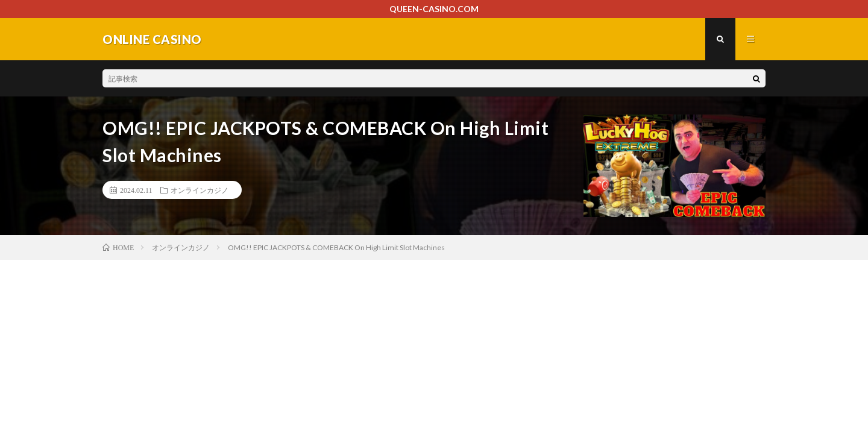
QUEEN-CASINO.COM (434, 9)
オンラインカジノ (200, 190)
